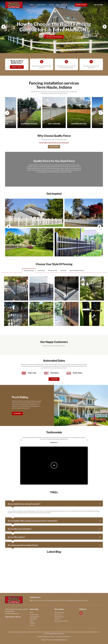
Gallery (52, 5)
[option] (54, 27)
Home (32, 5)
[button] (21, 440)
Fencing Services (42, 5)
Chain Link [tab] (63, 270)
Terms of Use (53, 634)
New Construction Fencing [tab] (77, 270)
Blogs (57, 5)
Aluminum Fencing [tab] (29, 271)
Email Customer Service (13, 617)
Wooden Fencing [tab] (53, 270)
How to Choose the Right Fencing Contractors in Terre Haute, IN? (54, 27)
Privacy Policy (61, 634)
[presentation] (7, 113)
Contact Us (64, 5)
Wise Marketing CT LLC (61, 640)
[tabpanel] (54, 300)
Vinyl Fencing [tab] (41, 270)
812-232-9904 (98, 5)
